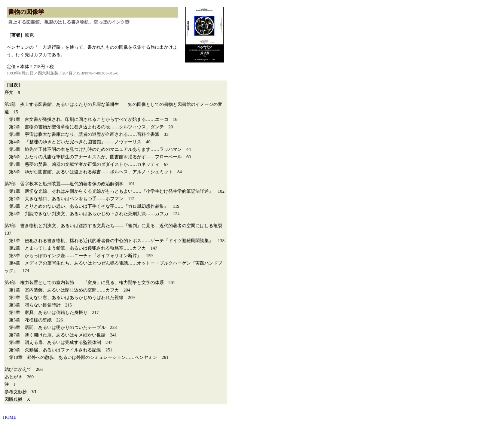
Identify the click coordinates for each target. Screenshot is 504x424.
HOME (10, 417)
